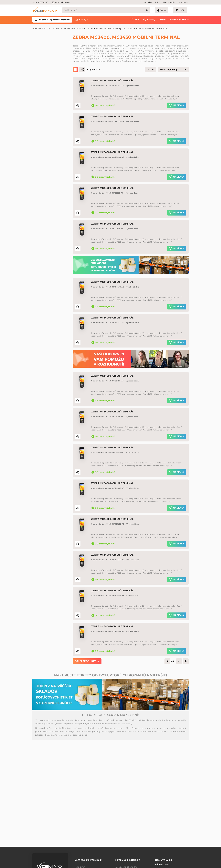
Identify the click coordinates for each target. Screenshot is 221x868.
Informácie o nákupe (127, 859)
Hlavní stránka (39, 28)
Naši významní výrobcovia (164, 860)
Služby (83, 20)
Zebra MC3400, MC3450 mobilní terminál (147, 28)
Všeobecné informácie (88, 859)
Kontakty (148, 2)
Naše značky (183, 2)
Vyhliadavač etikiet (179, 20)
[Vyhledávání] (111, 10)
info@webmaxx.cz (61, 2)
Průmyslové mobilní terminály (106, 28)
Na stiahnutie (169, 2)
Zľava (137, 20)
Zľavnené (44, 61)
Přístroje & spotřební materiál (52, 20)
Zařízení (55, 28)
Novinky (151, 20)
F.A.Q (158, 2)
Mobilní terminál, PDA (75, 28)
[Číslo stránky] (167, 695)
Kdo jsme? (80, 865)
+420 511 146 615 (40, 2)
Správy (162, 20)
